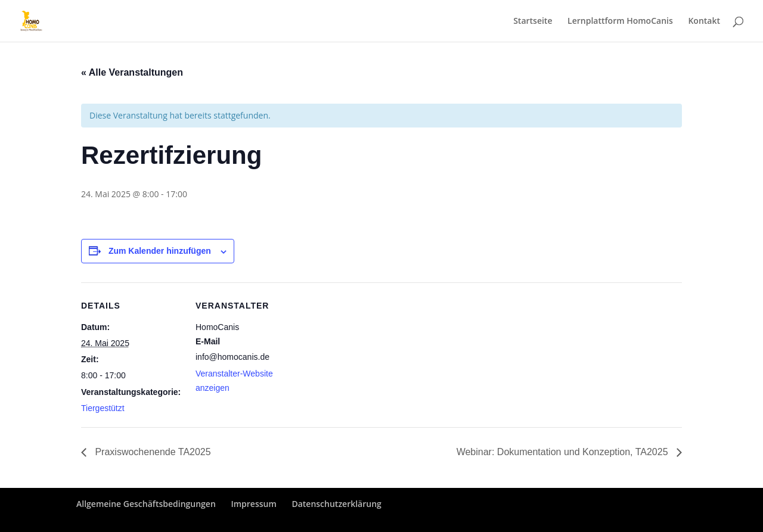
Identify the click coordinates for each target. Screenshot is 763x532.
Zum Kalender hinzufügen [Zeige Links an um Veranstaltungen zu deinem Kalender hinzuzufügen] (160, 251)
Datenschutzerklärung (336, 504)
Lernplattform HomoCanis (620, 21)
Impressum (253, 504)
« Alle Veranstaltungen (132, 72)
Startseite (533, 21)
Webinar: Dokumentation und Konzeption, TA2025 (564, 452)
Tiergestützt (103, 408)
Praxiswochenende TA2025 (152, 452)
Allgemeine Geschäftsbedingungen (146, 504)
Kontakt (704, 21)
